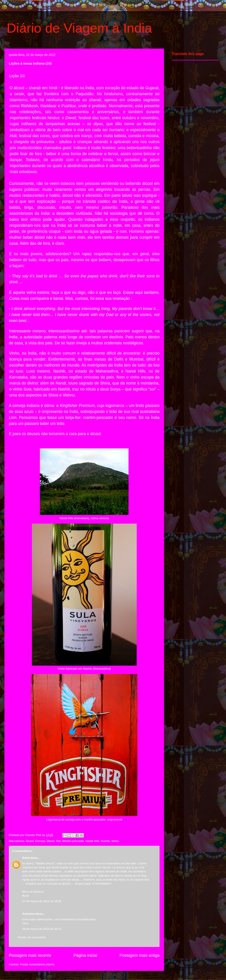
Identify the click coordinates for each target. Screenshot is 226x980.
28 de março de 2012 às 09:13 (42, 929)
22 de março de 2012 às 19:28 (42, 901)
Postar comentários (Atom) (37, 964)
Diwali (51, 841)
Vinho (115, 841)
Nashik (105, 841)
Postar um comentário (32, 937)
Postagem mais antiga (140, 955)
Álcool (30, 841)
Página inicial (85, 955)
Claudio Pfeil (34, 835)
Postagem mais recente (30, 955)
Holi (58, 841)
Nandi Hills (92, 841)
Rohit (26, 858)
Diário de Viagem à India (79, 28)
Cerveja (40, 841)
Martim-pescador (73, 841)
